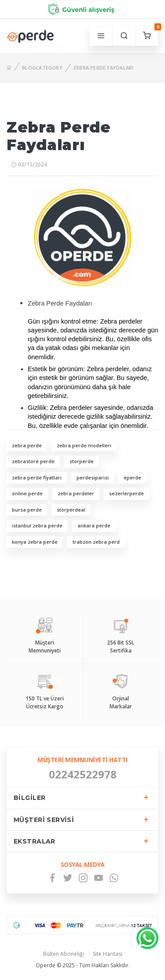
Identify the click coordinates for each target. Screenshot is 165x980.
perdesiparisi (93, 477)
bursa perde (27, 510)
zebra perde (27, 445)
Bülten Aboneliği (64, 954)
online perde (27, 493)
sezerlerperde (126, 493)
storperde (82, 461)
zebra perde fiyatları (37, 477)
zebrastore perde (33, 461)
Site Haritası (108, 954)
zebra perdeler (76, 493)
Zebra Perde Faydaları (103, 68)
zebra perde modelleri (84, 445)
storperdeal (71, 510)
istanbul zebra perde (37, 525)
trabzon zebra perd (96, 542)
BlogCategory (42, 68)
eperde (132, 477)
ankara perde (94, 525)
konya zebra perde (35, 542)
